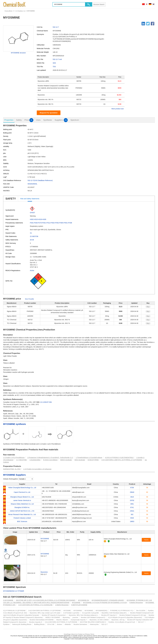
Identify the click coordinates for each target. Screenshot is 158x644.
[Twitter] (148, 24)
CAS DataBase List (20, 11)
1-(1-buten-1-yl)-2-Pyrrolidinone (14, 458)
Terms (92, 634)
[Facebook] (153, 24)
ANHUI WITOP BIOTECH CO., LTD (22, 511)
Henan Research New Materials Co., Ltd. (22, 514)
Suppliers (61, 120)
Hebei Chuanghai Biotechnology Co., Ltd (22, 488)
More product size (118, 109)
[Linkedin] (143, 24)
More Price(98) (29, 299)
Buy (148, 307)
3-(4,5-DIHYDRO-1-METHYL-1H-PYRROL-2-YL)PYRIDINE (122, 460)
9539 (132, 518)
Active (32, 270)
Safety (19, 120)
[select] (26, 479)
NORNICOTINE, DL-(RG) (12, 469)
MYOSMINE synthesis (15, 424)
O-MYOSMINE (8, 600)
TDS (54, 67)
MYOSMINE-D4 (84, 600)
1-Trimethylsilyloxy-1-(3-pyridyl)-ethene (89, 458)
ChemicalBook (8, 11)
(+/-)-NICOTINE (21, 460)
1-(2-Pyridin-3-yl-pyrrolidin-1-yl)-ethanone (37, 469)
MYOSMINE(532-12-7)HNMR (14, 591)
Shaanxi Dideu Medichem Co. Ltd (22, 504)
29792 (132, 500)
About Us (74, 634)
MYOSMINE (45, 539)
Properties (9, 120)
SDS (54, 63)
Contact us (81, 634)
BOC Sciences (22, 521)
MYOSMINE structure (18, 53)
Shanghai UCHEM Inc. (22, 507)
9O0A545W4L (32, 184)
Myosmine (44, 572)
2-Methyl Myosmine (62, 605)
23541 (132, 511)
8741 (132, 507)
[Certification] (109, 541)
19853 (132, 521)
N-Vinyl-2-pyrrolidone (50, 460)
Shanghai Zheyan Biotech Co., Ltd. (22, 497)
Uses (38, 120)
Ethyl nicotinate (80, 460)
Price (29, 120)
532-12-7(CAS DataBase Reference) (40, 180)
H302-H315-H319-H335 (38, 219)
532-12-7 (56, 27)
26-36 (32, 240)
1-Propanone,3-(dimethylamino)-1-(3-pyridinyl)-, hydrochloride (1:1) (50, 458)
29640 (132, 492)
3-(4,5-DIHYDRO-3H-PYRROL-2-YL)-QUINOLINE (35, 605)
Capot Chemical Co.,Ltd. (22, 492)
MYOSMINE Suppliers (14, 475)
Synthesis (48, 120)
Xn (31, 233)
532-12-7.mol (57, 59)
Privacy (87, 634)
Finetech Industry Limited (22, 518)
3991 (132, 504)
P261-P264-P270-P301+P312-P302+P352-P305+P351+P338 (51, 223)
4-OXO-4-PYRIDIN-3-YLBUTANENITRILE (119, 458)
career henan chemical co (22, 500)
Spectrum (75, 120)
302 (132, 514)
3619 (132, 497)
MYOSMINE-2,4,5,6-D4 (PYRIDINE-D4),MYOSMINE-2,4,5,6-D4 (105, 603)
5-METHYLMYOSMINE (79, 605)
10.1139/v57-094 (46, 402)
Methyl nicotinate (66, 460)
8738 (132, 488)
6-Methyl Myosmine (136, 603)
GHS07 (32, 213)
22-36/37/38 (34, 236)
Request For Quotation (49, 113)
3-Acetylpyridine (35, 460)
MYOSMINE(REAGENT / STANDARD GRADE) (108, 600)
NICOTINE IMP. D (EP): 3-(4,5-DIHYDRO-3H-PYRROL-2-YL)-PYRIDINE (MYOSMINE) (46, 600)
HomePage (67, 634)
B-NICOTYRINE (93, 460)
